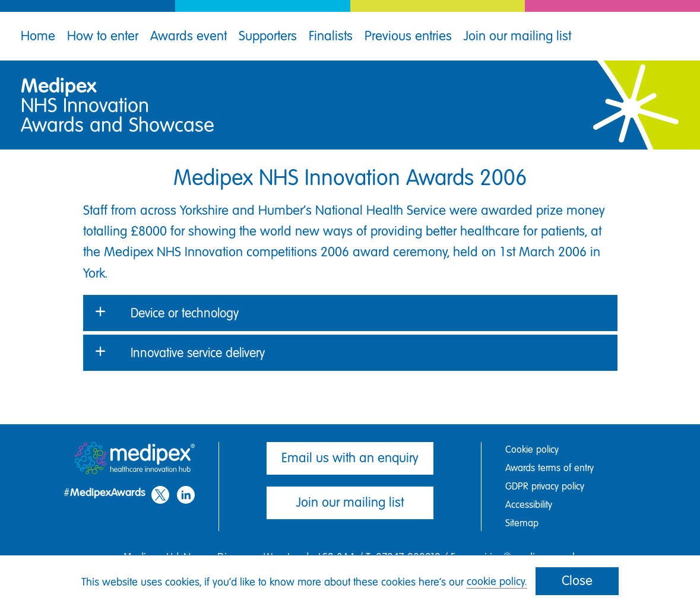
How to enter (103, 36)
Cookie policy (532, 449)
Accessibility (529, 505)
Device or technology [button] (185, 313)
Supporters (268, 36)
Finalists (331, 36)
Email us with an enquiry (350, 458)
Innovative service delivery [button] (198, 353)
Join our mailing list (517, 36)
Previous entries (408, 36)
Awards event (189, 36)
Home (38, 36)
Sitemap (522, 523)
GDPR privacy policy (545, 486)
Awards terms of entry (549, 468)
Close (577, 581)
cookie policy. (497, 581)
